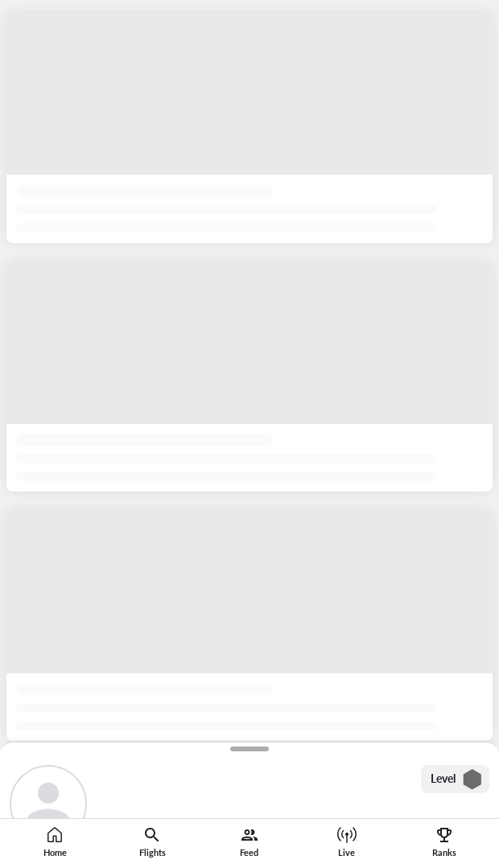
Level (457, 780)
